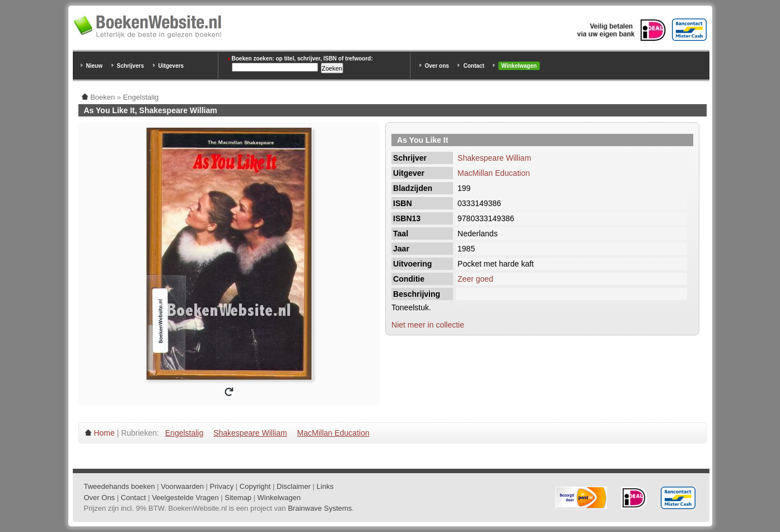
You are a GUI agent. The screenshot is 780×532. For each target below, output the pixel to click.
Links (325, 486)
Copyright (255, 486)
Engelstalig (185, 433)
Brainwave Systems (320, 508)
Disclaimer (294, 486)
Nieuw (94, 66)
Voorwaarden (182, 486)
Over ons (437, 66)
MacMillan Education (494, 173)
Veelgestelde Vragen (185, 498)
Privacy (222, 486)
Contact (473, 66)
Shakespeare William (494, 158)
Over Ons (100, 498)
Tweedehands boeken (120, 486)
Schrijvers (130, 66)
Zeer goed (475, 279)
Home (104, 433)
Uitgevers (171, 66)
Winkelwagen (519, 66)
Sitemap (238, 498)
